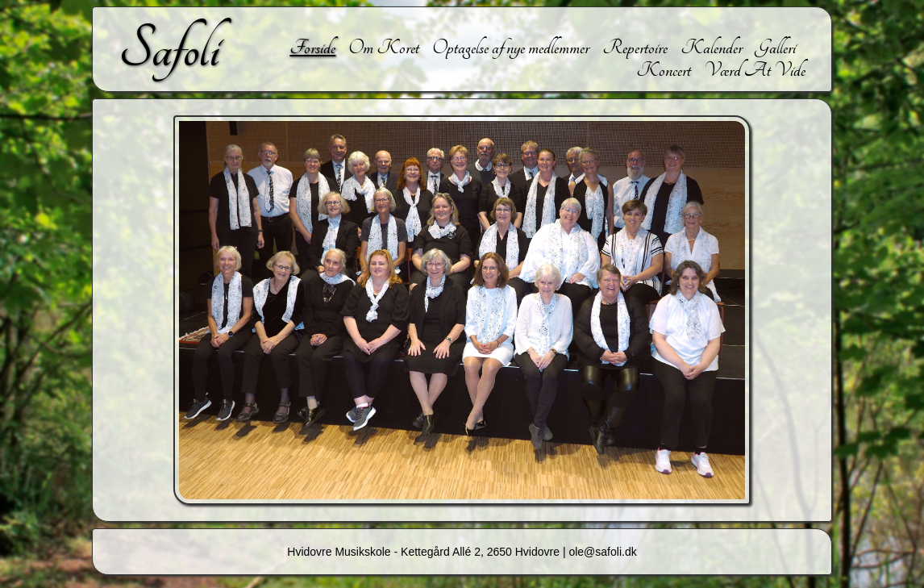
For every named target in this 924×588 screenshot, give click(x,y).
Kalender (712, 48)
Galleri (776, 48)
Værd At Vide (755, 70)
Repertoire (635, 48)
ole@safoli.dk (602, 552)
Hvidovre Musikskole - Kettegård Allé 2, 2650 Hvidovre (423, 552)
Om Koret (384, 48)
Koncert (664, 70)
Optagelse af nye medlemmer (511, 48)
